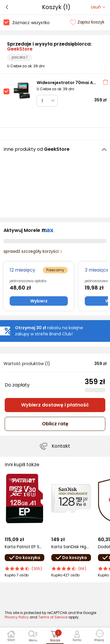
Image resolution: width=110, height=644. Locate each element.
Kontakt (61, 446)
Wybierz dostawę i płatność (55, 405)
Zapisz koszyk (87, 22)
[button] (99, 636)
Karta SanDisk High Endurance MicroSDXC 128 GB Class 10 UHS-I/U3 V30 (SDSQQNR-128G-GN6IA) (71, 547)
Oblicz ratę (55, 424)
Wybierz (39, 301)
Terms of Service (53, 617)
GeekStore (20, 49)
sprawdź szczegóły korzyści (31, 251)
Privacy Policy (17, 617)
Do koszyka (25, 558)
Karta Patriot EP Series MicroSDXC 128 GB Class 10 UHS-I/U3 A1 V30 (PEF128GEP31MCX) (24, 547)
